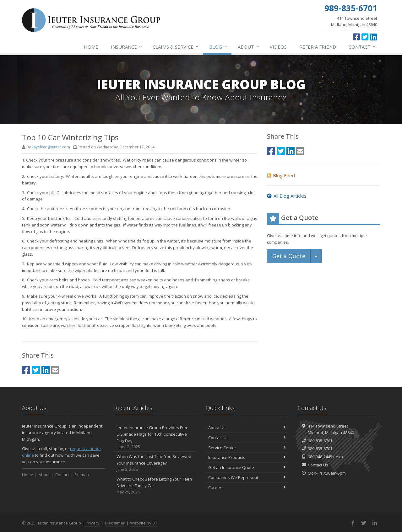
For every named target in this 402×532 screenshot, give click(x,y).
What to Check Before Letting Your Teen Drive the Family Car (155, 486)
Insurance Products (247, 457)
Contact (362, 47)
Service (176, 47)
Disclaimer (115, 523)
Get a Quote (289, 256)
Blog (218, 47)
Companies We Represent (247, 477)
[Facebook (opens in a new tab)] (356, 37)
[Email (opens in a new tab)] (55, 370)
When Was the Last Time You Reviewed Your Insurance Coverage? (155, 463)
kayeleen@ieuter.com (51, 147)
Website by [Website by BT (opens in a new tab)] (144, 523)
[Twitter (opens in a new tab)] (365, 37)
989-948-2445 (320, 457)
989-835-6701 (320, 441)
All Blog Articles (287, 196)
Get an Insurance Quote (247, 467)
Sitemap (82, 475)
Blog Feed (281, 175)
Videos (278, 47)
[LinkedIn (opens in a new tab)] (373, 37)
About (249, 47)
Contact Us (247, 438)
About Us (247, 428)
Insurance (127, 47)
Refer (318, 47)
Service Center (247, 448)
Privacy (93, 523)
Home (91, 47)
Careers (247, 487)
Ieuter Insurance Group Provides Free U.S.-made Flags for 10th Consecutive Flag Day (155, 437)
